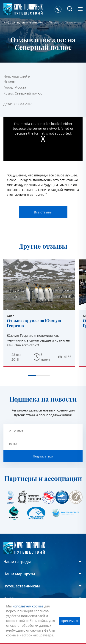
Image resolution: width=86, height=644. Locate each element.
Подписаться (43, 456)
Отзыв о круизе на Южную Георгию (34, 323)
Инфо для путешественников (23, 22)
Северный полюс (28, 93)
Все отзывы (43, 212)
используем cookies (28, 606)
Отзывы (54, 22)
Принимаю (69, 621)
